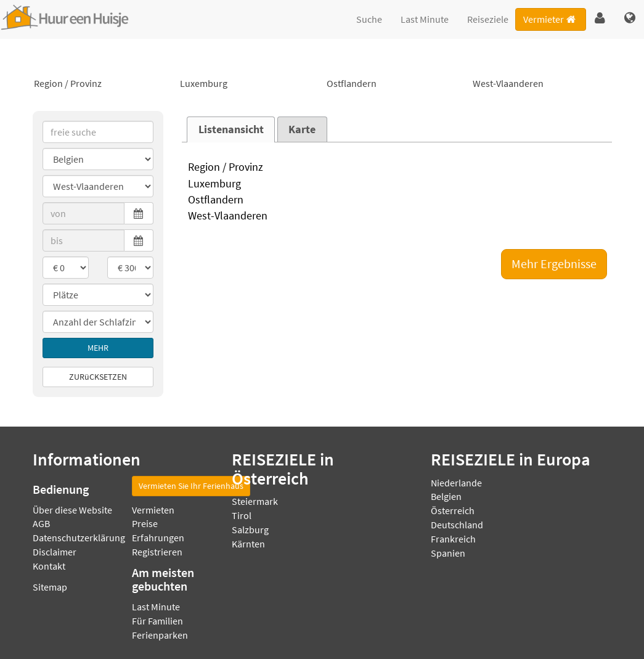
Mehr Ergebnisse (554, 264)
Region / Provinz (103, 84)
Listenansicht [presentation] (231, 129)
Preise (145, 523)
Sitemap (50, 587)
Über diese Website (72, 510)
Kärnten (248, 544)
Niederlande (456, 483)
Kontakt (49, 566)
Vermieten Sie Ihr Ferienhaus (191, 486)
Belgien (446, 496)
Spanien (448, 553)
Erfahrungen (158, 538)
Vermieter (550, 19)
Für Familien (157, 621)
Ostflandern (396, 84)
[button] (600, 18)
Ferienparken (160, 635)
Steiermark (255, 501)
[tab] (231, 129)
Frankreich (453, 539)
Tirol (242, 515)
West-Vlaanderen (542, 84)
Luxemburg (249, 84)
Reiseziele (488, 19)
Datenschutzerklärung (79, 538)
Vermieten (153, 510)
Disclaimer (55, 552)
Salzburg (250, 530)
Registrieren (157, 552)
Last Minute (425, 19)
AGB (41, 523)
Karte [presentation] (302, 129)
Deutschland (457, 525)
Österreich (453, 510)
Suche (369, 19)
